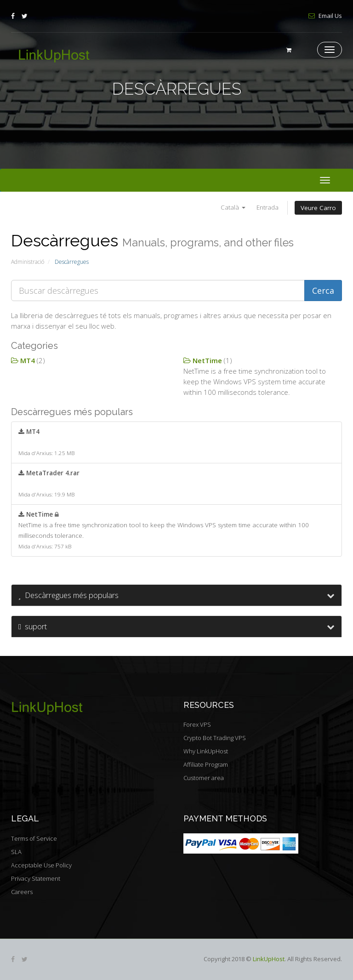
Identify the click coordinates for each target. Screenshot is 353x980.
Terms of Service (34, 838)
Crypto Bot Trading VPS (215, 738)
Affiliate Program (206, 764)
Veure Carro (318, 208)
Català (233, 207)
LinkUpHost (269, 959)
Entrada (268, 207)
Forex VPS (197, 724)
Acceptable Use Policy (41, 865)
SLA (16, 852)
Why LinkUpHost (206, 751)
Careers (22, 892)
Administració (28, 262)
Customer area (204, 778)
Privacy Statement (36, 878)
